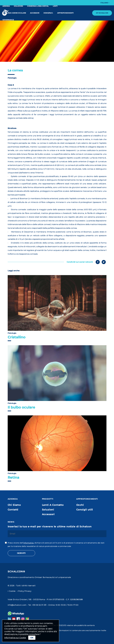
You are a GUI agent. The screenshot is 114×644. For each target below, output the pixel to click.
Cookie (12, 591)
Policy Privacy (24, 591)
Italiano (105, 3)
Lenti (55, 6)
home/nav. (48, 13)
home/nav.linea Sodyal (38, 6)
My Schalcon (102, 13)
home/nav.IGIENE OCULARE (14, 13)
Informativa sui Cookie (15, 638)
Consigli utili (85, 510)
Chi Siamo (14, 505)
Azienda (6, 6)
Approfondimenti (65, 13)
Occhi (80, 505)
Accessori (35, 13)
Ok (32, 638)
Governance (8, 20)
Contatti (13, 510)
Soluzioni (18, 6)
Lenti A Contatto (53, 505)
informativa (28, 543)
